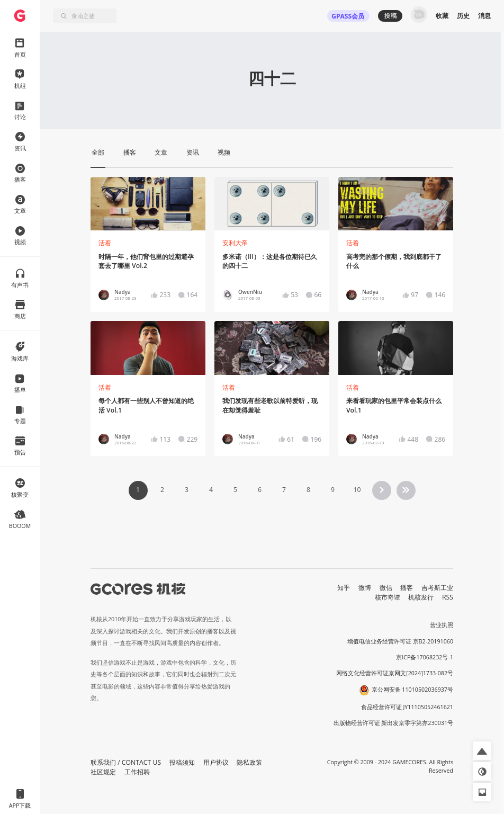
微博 (365, 588)
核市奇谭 (388, 597)
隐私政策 (249, 762)
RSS (448, 597)
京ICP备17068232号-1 (425, 657)
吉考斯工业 (437, 588)
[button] (482, 751)
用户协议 (216, 762)
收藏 (442, 16)
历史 (463, 16)
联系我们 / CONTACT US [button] (126, 762)
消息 (484, 16)
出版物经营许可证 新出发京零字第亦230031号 (394, 723)
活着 (105, 243)
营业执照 (442, 625)
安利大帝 (235, 243)
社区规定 (103, 772)
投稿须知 (182, 762)
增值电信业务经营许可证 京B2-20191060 (400, 641)
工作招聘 (137, 772)
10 (357, 490)
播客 (407, 588)
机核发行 (421, 597)
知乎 (344, 588)
